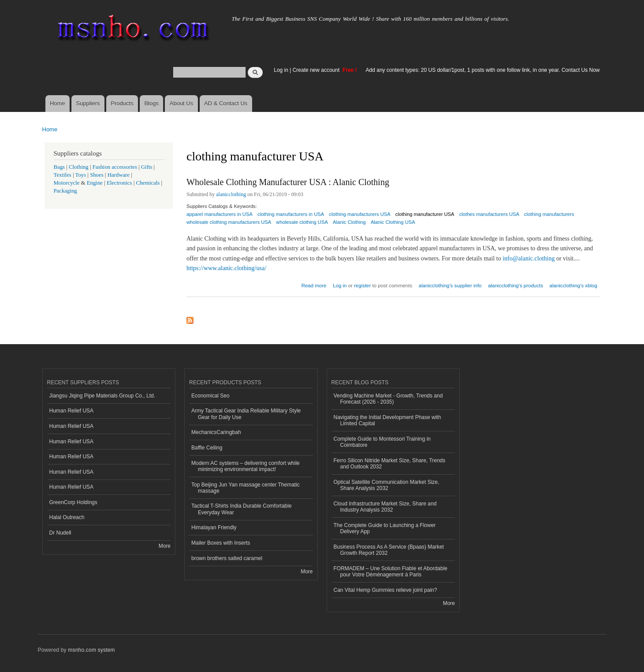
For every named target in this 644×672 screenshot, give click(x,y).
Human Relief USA (72, 411)
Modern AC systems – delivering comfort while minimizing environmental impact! (246, 466)
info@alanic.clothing (529, 258)
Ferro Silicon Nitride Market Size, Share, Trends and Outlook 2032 (390, 464)
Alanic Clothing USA (393, 222)
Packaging (65, 191)
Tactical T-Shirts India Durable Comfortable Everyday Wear (242, 509)
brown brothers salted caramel (227, 558)
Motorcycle (67, 183)
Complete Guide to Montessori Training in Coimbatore (382, 442)
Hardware (119, 175)
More (165, 546)
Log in (281, 70)
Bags (60, 167)
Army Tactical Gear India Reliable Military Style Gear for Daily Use (246, 414)
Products (122, 103)
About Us (181, 103)
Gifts (147, 167)
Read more (314, 284)
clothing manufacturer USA (425, 214)
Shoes (97, 175)
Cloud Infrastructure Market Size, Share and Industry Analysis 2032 (385, 507)
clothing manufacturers (549, 214)
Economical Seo (210, 396)
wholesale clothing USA (302, 222)
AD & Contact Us (226, 103)
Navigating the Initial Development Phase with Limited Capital (387, 420)
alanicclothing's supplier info (450, 286)
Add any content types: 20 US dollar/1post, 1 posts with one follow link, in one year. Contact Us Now (483, 70)
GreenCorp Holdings (73, 502)
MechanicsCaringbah (216, 432)
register (362, 286)
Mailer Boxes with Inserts (221, 543)
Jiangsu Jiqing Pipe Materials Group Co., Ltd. (102, 396)
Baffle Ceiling (207, 448)
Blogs (151, 103)
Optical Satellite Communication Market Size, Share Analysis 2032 (387, 485)
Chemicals (148, 183)
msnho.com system (91, 650)
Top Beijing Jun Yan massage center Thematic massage (246, 488)
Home (58, 103)
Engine (95, 183)
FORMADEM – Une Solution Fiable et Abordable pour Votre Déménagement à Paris (391, 572)
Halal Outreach (67, 517)
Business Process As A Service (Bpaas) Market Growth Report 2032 (389, 550)
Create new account (317, 70)
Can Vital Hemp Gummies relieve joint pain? (385, 590)
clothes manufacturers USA (489, 214)
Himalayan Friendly (214, 527)
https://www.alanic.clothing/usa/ (226, 268)
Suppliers (88, 103)
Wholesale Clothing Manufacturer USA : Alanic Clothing (288, 182)
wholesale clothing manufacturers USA (229, 222)
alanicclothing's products (516, 286)
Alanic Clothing (349, 222)
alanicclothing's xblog (573, 286)
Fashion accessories (115, 167)
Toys (81, 175)
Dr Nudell (60, 533)
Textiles (63, 175)
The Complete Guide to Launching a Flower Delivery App (385, 528)
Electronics (119, 183)
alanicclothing (231, 194)
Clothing (79, 167)
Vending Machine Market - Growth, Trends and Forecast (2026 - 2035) (388, 399)
